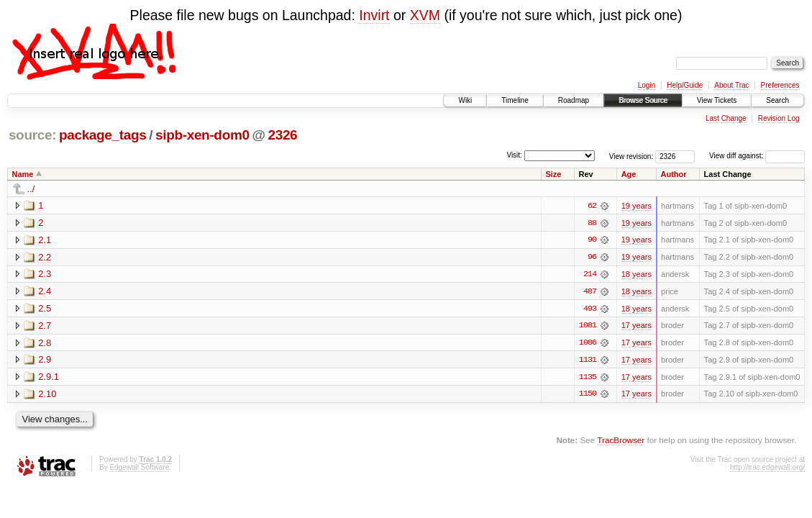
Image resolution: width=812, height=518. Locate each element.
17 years (637, 327)
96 (592, 258)
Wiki (465, 100)
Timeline (515, 100)
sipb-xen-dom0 (202, 135)
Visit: (514, 155)
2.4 (45, 292)
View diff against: (757, 156)
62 (592, 206)
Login (647, 85)
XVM (425, 15)
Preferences (780, 85)
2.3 (45, 274)
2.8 (45, 344)
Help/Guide (685, 85)
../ (31, 189)
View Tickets (717, 100)
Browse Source (643, 100)
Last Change (726, 118)
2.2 (45, 257)
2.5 (45, 309)
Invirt (374, 15)
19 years (637, 206)
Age (629, 174)
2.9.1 (49, 378)
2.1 (45, 240)
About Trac (731, 85)
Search (777, 100)
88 (592, 223)
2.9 (45, 361)
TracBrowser (621, 442)
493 (590, 309)
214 (590, 275)
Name (23, 174)
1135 (588, 378)
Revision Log (779, 118)
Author (674, 174)
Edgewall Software (139, 469)
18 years (637, 275)
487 (590, 292)
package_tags (103, 135)
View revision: (631, 156)
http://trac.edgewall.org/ (767, 469)
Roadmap (574, 100)
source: (32, 135)
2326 (282, 135)
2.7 (45, 326)
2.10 (47, 395)
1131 (588, 361)
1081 (588, 327)
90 (592, 240)
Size (553, 174)
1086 (588, 344)
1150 (588, 396)
